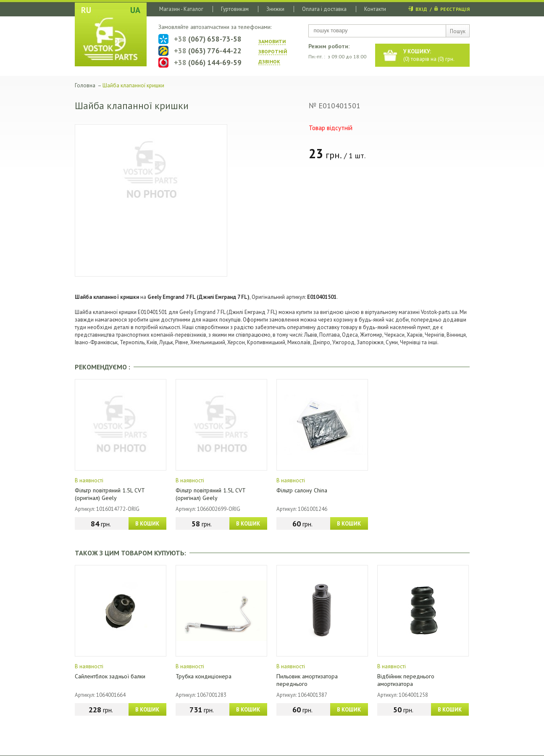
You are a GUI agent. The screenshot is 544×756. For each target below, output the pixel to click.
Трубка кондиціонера (204, 676)
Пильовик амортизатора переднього (307, 680)
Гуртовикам (235, 9)
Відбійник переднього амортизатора (406, 680)
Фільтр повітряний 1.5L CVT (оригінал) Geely (110, 494)
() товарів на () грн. (429, 55)
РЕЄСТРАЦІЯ (455, 9)
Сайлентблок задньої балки (110, 676)
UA (135, 10)
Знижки (275, 9)
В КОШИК (147, 524)
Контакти (375, 9)
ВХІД (421, 9)
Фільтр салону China (302, 490)
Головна (85, 85)
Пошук (458, 31)
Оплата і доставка (324, 9)
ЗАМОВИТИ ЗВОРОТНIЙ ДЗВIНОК (273, 51)
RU (86, 10)
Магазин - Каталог (181, 9)
